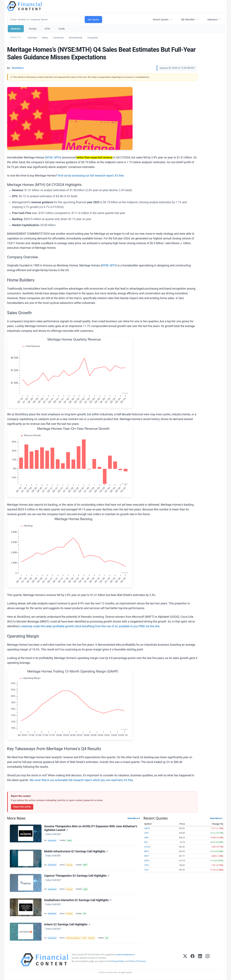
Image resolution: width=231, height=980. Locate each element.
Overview (32, 38)
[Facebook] (193, 960)
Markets (16, 29)
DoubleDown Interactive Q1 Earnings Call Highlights (78, 900)
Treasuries (93, 38)
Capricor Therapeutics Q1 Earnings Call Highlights (77, 876)
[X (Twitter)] (185, 960)
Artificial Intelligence (73, 938)
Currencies (58, 38)
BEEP (85, 865)
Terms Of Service (137, 961)
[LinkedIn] (200, 960)
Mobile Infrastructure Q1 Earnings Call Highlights (76, 851)
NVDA (147, 861)
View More (133, 818)
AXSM (69, 841)
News (45, 38)
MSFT (147, 856)
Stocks (33, 29)
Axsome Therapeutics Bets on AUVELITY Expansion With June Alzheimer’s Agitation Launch (91, 828)
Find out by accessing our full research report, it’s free (91, 176)
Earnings (69, 865)
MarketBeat (52, 841)
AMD (146, 838)
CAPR (85, 889)
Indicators (213, 19)
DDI (85, 914)
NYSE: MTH (53, 157)
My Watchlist (188, 19)
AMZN (147, 828)
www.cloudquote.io (126, 955)
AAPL (147, 833)
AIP (107, 938)
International (75, 38)
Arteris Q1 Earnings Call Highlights (67, 925)
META (147, 851)
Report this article (22, 807)
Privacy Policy (118, 961)
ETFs (47, 29)
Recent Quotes (161, 19)
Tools (62, 29)
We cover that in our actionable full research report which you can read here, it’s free (81, 780)
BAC (146, 842)
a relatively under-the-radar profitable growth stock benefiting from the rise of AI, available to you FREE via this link (89, 626)
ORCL (147, 865)
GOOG (147, 847)
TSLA (146, 870)
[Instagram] (207, 960)
